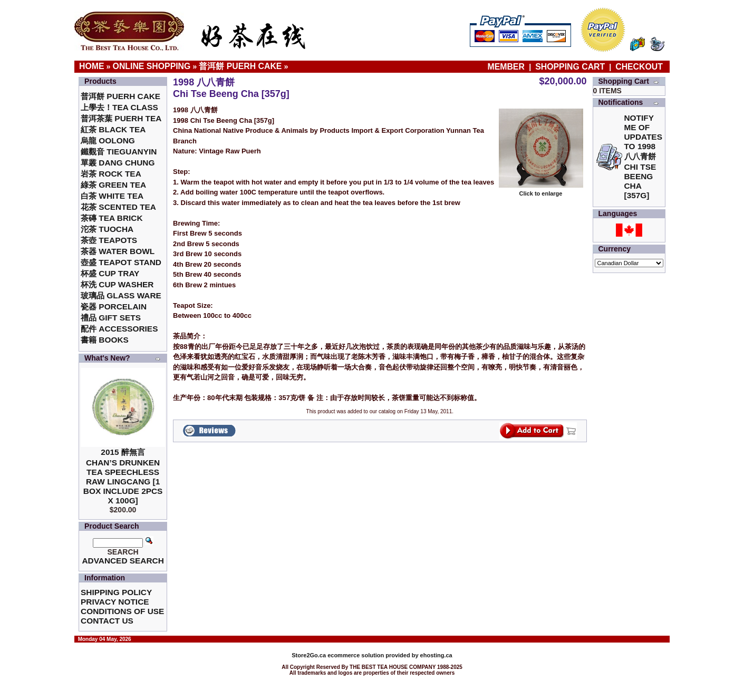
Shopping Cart (570, 67)
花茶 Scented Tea (118, 207)
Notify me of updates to (643, 157)
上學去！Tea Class (119, 107)
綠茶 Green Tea (113, 185)
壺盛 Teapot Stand (121, 262)
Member (507, 67)
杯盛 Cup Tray (110, 273)
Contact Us (107, 621)
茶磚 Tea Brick (112, 218)
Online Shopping (152, 66)
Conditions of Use (122, 611)
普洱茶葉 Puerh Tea (121, 118)
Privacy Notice (115, 602)
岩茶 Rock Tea (111, 174)
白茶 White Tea (112, 196)
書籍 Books (105, 340)
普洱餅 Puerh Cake (240, 66)
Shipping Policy (116, 592)
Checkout (639, 67)
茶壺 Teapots (109, 240)
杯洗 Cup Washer (117, 284)
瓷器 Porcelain (114, 307)
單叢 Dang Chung (118, 163)
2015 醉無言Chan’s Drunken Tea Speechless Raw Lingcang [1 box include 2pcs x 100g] (123, 476)
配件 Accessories (119, 329)
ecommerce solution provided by (356, 655)
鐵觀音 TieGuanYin (119, 152)
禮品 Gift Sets (111, 318)
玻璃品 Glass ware (121, 295)
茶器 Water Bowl (118, 251)
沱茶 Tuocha (107, 229)
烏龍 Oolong (108, 140)
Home (92, 66)
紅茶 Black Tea (113, 129)
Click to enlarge (541, 191)
